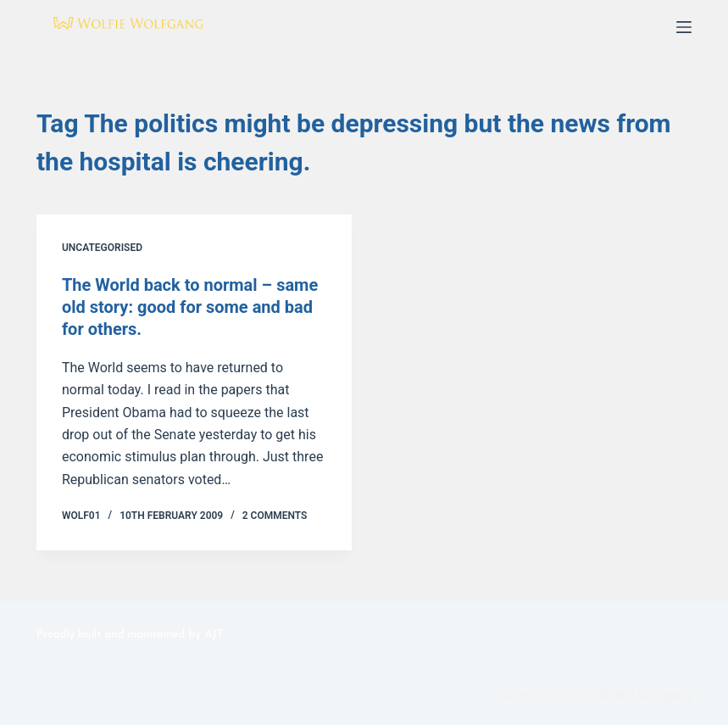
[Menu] (684, 27)
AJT (214, 635)
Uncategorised (102, 248)
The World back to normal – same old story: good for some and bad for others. (190, 307)
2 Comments (275, 516)
